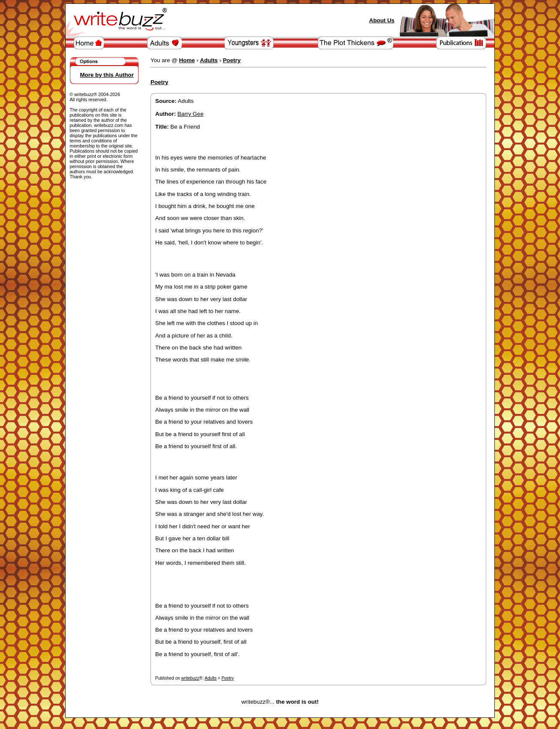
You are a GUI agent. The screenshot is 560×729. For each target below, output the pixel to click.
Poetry (227, 678)
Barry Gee (191, 114)
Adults (211, 678)
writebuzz (190, 678)
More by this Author (107, 75)
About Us (382, 20)
